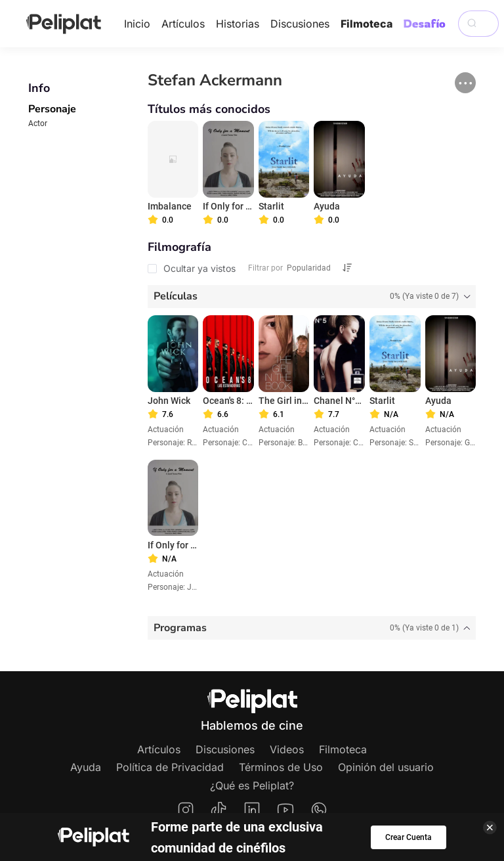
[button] (465, 83)
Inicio (137, 24)
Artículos (183, 24)
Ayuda (86, 767)
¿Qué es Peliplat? (252, 785)
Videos (287, 749)
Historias (238, 24)
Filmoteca (367, 24)
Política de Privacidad (170, 767)
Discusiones (300, 24)
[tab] (312, 297)
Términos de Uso (281, 767)
